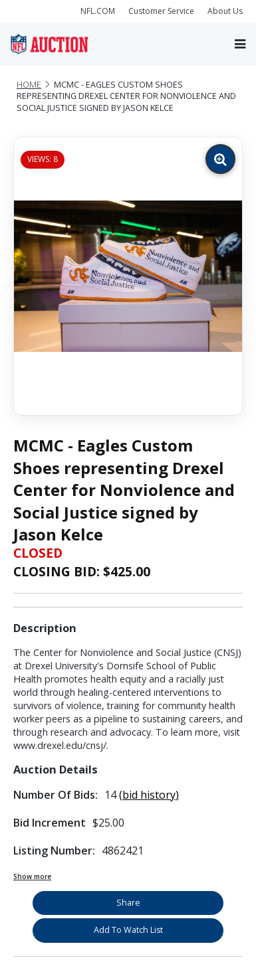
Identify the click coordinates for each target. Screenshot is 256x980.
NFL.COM (98, 11)
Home (29, 85)
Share (128, 903)
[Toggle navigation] (240, 44)
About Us (225, 11)
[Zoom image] (220, 159)
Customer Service (161, 11)
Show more (32, 876)
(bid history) (149, 795)
